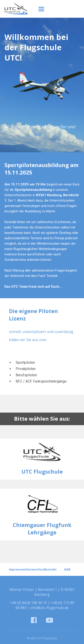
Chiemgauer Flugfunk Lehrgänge (42, 529)
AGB (67, 569)
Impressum (17, 569)
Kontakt (50, 569)
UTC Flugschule (42, 471)
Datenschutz (34, 569)
